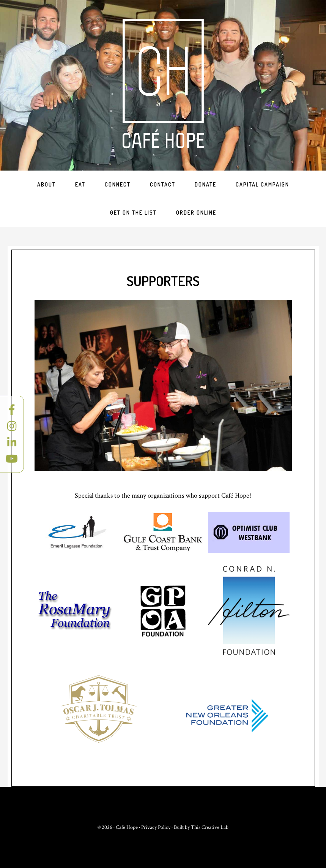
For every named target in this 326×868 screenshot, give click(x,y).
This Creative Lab (210, 827)
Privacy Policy (156, 827)
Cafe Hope (163, 84)
